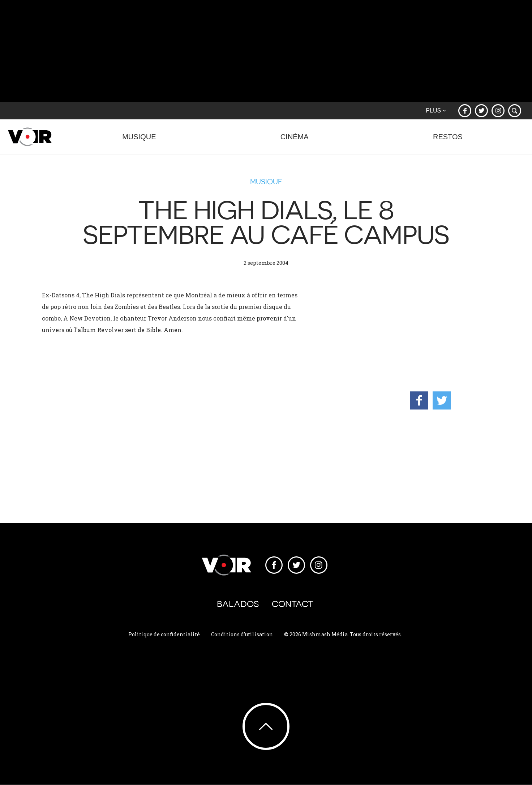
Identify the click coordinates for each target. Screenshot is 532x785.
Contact (293, 604)
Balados (238, 604)
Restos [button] (448, 141)
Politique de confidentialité (164, 634)
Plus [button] (436, 111)
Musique (266, 182)
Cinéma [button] (295, 141)
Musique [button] (139, 141)
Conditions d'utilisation (242, 634)
